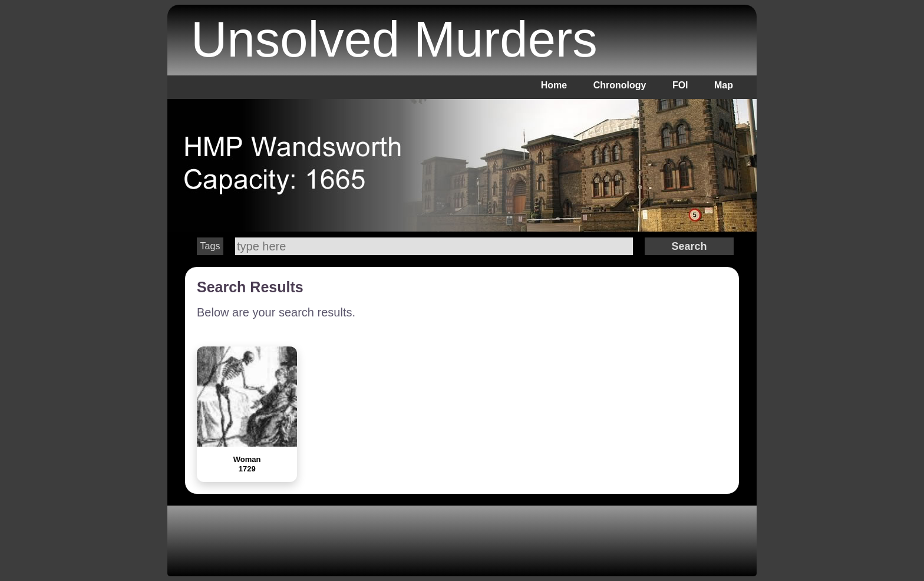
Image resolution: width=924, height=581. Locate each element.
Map (724, 85)
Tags (210, 246)
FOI (680, 85)
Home (554, 85)
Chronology (620, 85)
